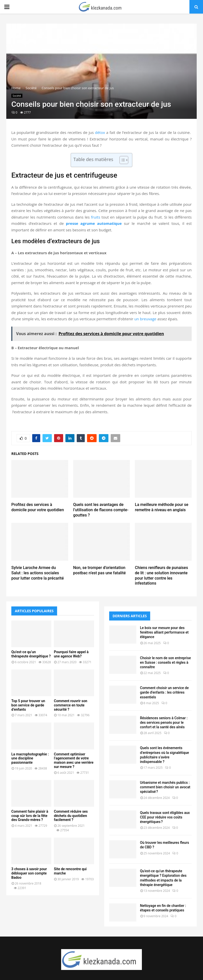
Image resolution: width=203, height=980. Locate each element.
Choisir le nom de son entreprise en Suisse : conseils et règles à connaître (166, 662)
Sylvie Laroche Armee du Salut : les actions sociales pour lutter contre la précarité (38, 573)
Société (17, 96)
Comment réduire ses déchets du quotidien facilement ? (71, 816)
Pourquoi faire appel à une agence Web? (71, 654)
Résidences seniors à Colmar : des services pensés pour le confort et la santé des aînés (164, 723)
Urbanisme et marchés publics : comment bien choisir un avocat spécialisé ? (165, 787)
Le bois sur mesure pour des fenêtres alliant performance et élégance (164, 632)
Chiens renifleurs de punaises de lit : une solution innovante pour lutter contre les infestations (161, 575)
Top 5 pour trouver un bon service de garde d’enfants (28, 705)
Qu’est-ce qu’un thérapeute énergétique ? (31, 654)
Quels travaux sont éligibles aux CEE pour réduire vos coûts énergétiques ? (165, 817)
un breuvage (145, 319)
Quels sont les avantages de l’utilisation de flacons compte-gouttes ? (101, 510)
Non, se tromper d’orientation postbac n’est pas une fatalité (99, 570)
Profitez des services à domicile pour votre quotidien (38, 507)
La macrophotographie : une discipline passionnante (30, 758)
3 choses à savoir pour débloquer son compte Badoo (29, 873)
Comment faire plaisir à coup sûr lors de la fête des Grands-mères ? (30, 816)
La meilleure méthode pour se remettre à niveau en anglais (161, 507)
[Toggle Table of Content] (121, 160)
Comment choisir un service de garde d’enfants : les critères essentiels (165, 692)
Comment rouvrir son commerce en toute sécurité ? (71, 705)
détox (100, 132)
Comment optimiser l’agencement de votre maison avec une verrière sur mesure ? (74, 760)
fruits (96, 217)
